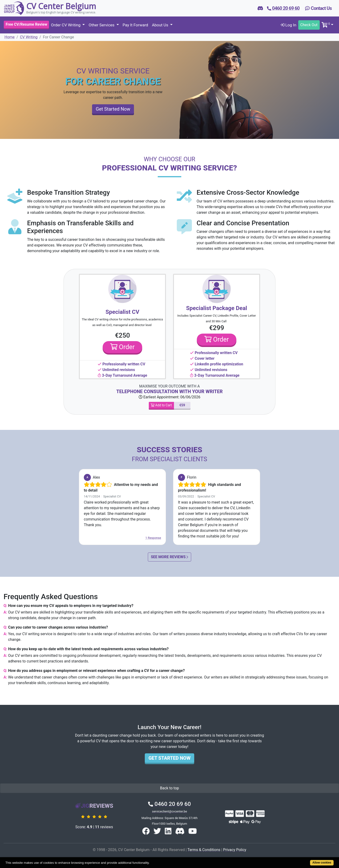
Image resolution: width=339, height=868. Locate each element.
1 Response (153, 538)
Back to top (169, 788)
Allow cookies (322, 863)
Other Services (102, 25)
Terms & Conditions (204, 850)
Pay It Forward (135, 25)
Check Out (309, 25)
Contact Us (318, 8)
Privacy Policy (235, 850)
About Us (161, 25)
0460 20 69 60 (169, 804)
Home (10, 37)
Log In (288, 25)
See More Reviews (170, 557)
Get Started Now (113, 109)
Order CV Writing (66, 25)
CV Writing (29, 37)
